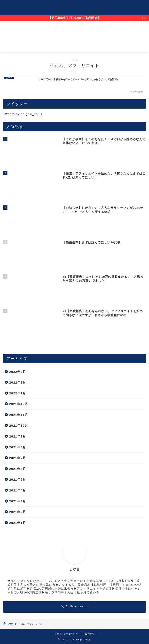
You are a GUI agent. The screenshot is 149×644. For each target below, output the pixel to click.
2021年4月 (18, 490)
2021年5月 (18, 479)
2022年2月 (18, 382)
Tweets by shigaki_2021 (23, 114)
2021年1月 (18, 523)
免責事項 (90, 634)
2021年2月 (18, 512)
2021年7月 (18, 458)
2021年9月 (18, 436)
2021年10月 (19, 425)
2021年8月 (18, 447)
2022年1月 (18, 393)
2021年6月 (18, 469)
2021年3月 (18, 501)
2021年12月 (19, 404)
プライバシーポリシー (66, 634)
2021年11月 (19, 415)
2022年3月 (18, 372)
